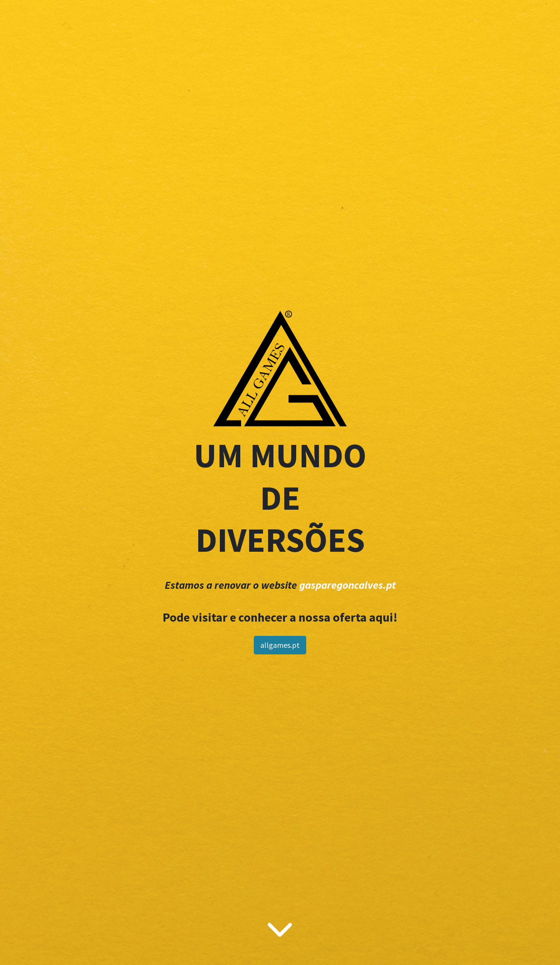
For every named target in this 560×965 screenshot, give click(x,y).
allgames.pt (280, 645)
